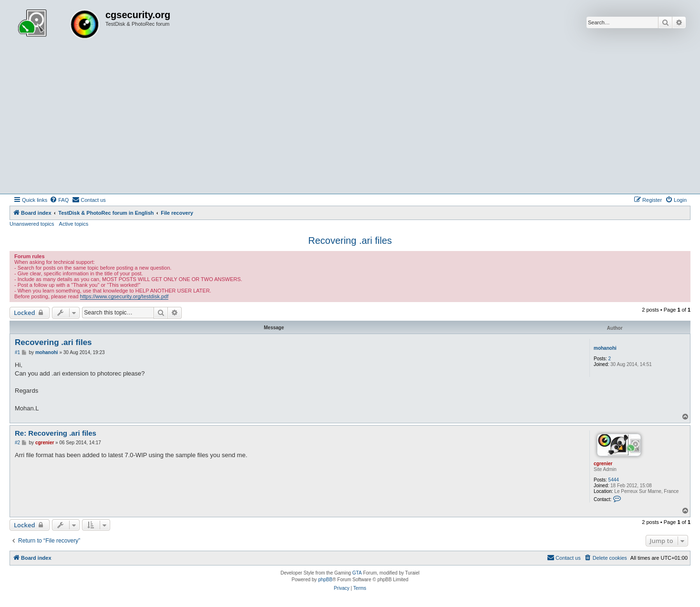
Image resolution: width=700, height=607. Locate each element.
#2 (17, 443)
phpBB (325, 580)
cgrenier (603, 464)
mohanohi (605, 348)
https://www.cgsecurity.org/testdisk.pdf (124, 296)
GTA (357, 573)
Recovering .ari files (350, 241)
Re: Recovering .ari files (56, 433)
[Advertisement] (350, 122)
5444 (614, 480)
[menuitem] (59, 200)
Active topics (74, 224)
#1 (17, 352)
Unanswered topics (32, 224)
